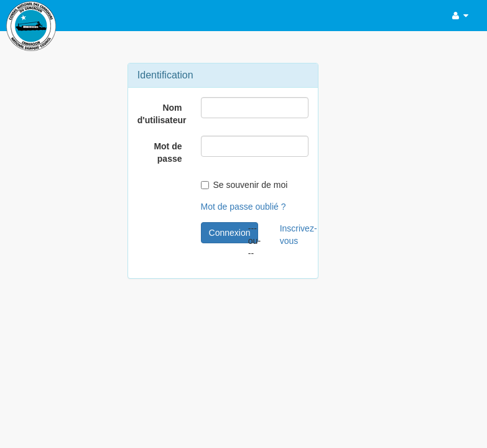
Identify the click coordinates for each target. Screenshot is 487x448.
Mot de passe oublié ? (243, 207)
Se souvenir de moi (244, 185)
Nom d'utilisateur (162, 114)
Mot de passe (168, 152)
